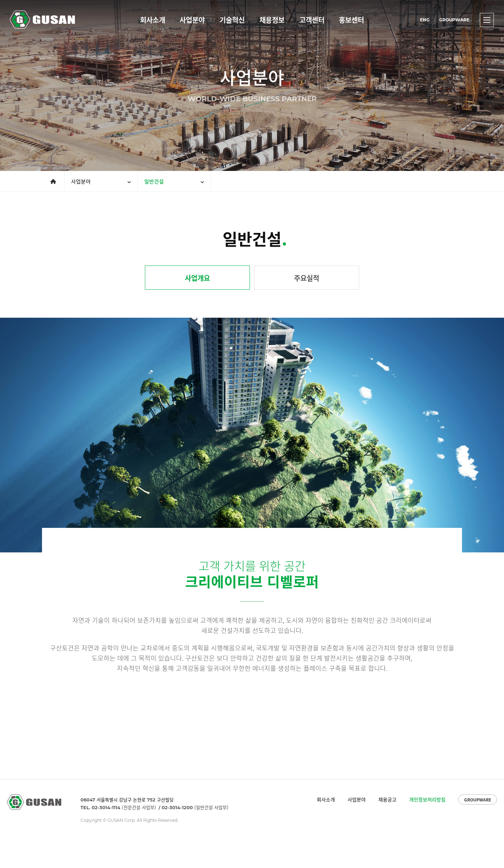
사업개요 (197, 278)
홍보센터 (351, 20)
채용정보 (272, 20)
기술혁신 (232, 20)
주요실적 (307, 278)
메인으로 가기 (49, 175)
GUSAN (18, 13)
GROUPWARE (454, 20)
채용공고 (387, 799)
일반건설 (154, 181)
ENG (425, 20)
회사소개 (153, 20)
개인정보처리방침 (427, 799)
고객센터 (312, 20)
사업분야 (192, 20)
